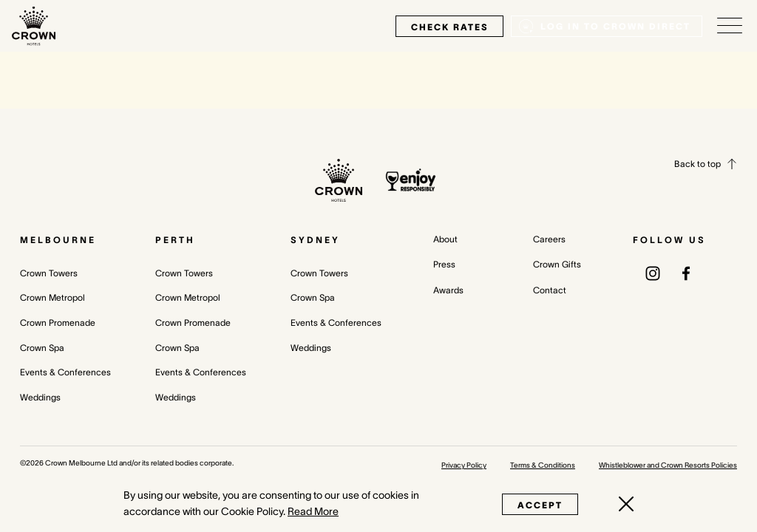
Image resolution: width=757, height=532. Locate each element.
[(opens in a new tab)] (653, 273)
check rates (449, 27)
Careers (549, 239)
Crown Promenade (58, 323)
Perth (175, 240)
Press (444, 264)
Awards (448, 290)
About (445, 239)
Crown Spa (42, 348)
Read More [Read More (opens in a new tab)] (313, 511)
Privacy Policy (464, 465)
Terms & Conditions (543, 465)
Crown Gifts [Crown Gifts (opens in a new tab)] (557, 264)
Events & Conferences (65, 372)
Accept (540, 505)
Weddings (40, 397)
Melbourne (58, 240)
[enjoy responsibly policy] (411, 180)
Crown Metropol (52, 297)
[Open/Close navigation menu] (730, 26)
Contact (550, 290)
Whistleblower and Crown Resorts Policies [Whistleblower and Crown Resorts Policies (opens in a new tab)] (668, 465)
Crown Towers (49, 273)
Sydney (315, 240)
